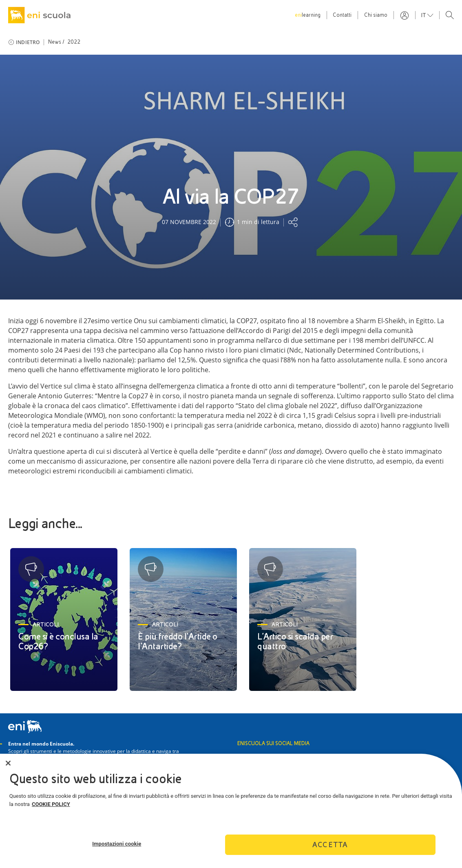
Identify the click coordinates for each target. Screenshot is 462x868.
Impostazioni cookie (117, 846)
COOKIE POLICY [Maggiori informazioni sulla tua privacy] (51, 807)
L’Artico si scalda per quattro (295, 641)
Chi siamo (376, 15)
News (55, 42)
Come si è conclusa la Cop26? (58, 641)
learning (308, 15)
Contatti (342, 15)
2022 (74, 42)
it (424, 15)
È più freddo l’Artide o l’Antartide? (178, 641)
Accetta (330, 847)
